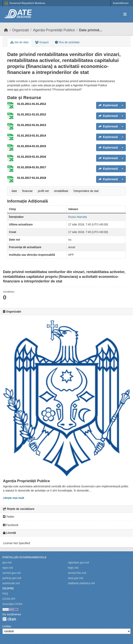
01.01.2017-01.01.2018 (32, 178)
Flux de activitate (67, 42)
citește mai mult (14, 498)
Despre (8, 588)
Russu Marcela (77, 217)
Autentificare (121, 3)
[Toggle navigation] (125, 14)
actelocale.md (11, 583)
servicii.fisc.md (77, 573)
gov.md (7, 562)
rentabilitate (61, 191)
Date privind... (91, 30)
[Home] (6, 30)
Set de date (20, 42)
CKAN (9, 619)
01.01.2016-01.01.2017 (32, 167)
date (14, 191)
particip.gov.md (12, 578)
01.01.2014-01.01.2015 (32, 146)
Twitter (9, 517)
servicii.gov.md (12, 573)
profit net (43, 191)
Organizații (21, 30)
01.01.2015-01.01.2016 (32, 157)
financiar (27, 191)
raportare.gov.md (79, 562)
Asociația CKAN (12, 604)
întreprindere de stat (86, 191)
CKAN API (9, 599)
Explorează (108, 105)
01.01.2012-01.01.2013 (32, 125)
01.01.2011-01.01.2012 (32, 104)
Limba (6, 626)
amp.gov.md (76, 578)
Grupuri (42, 42)
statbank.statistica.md (81, 583)
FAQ (5, 594)
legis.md (73, 568)
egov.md (8, 568)
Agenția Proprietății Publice (54, 30)
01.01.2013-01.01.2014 (32, 136)
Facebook (11, 525)
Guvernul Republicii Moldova (25, 3)
